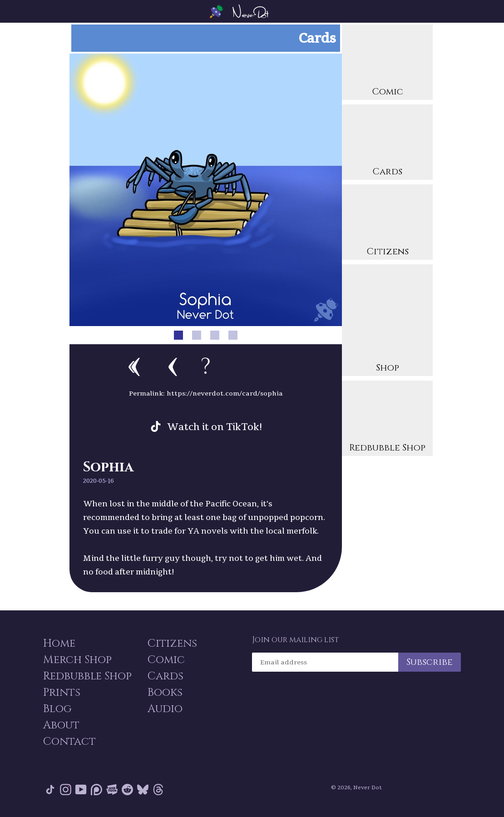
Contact (69, 742)
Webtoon (112, 790)
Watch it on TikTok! (215, 426)
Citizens (387, 223)
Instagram (66, 790)
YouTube (81, 790)
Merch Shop (77, 660)
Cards (387, 143)
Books (165, 693)
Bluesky (143, 790)
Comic (387, 63)
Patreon (96, 790)
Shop (387, 321)
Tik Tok (50, 790)
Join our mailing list (295, 640)
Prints (62, 693)
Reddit (127, 790)
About (61, 725)
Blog (57, 709)
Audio (165, 709)
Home (59, 644)
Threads (158, 790)
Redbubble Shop (387, 419)
